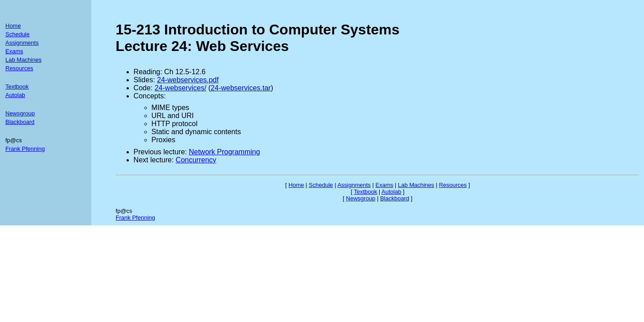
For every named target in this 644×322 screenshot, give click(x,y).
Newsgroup (20, 113)
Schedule (17, 34)
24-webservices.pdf (188, 80)
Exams (14, 51)
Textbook (17, 87)
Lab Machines (23, 60)
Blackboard (20, 122)
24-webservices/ (181, 88)
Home (13, 26)
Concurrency (196, 160)
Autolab (15, 95)
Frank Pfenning (25, 149)
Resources (19, 68)
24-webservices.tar (241, 88)
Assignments (22, 43)
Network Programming (224, 152)
